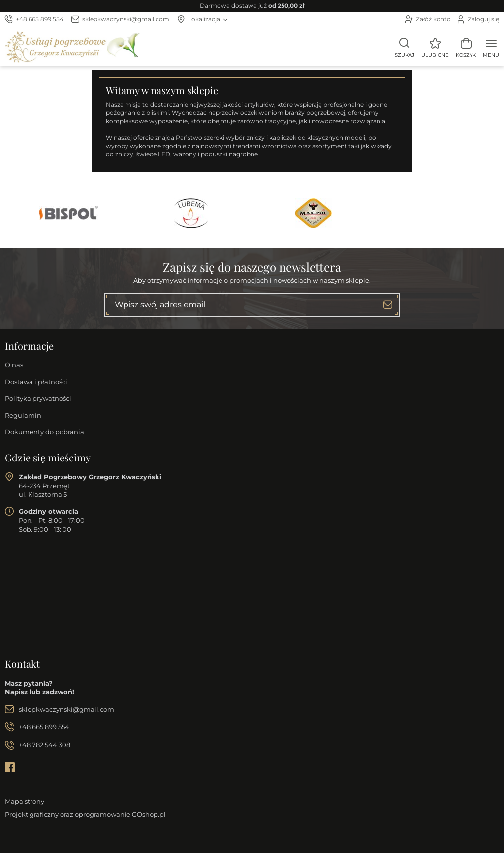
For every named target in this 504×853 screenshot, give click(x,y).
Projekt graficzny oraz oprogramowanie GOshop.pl (85, 814)
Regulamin (23, 415)
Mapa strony (25, 801)
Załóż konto (433, 19)
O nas (14, 365)
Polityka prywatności (38, 398)
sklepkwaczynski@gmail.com (126, 19)
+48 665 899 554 (40, 19)
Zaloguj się (483, 19)
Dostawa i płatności (36, 382)
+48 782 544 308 (45, 745)
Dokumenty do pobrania (45, 432)
